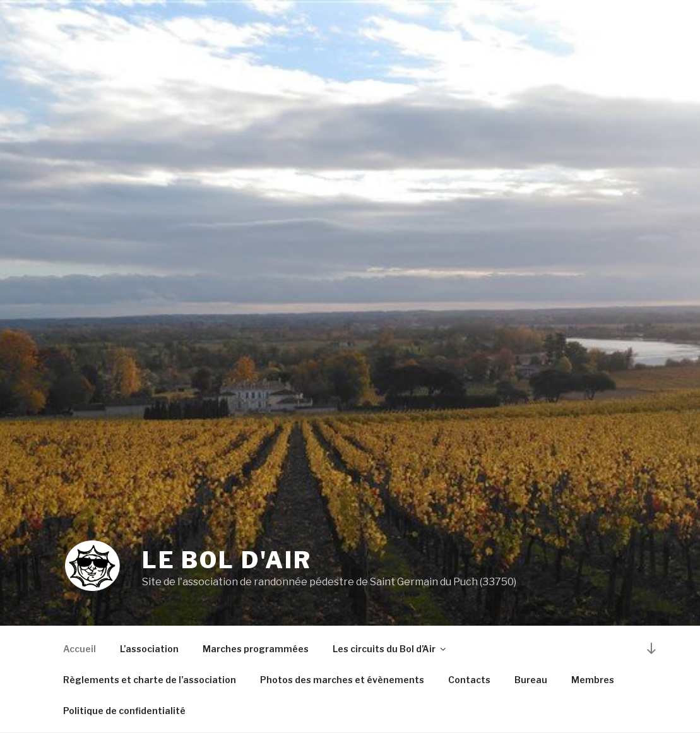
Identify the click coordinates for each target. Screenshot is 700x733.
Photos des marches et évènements (342, 680)
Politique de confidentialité (124, 711)
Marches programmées (256, 649)
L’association (149, 649)
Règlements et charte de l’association (150, 680)
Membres (593, 680)
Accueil (80, 649)
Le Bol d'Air (227, 560)
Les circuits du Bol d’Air (390, 649)
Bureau (531, 680)
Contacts (469, 680)
